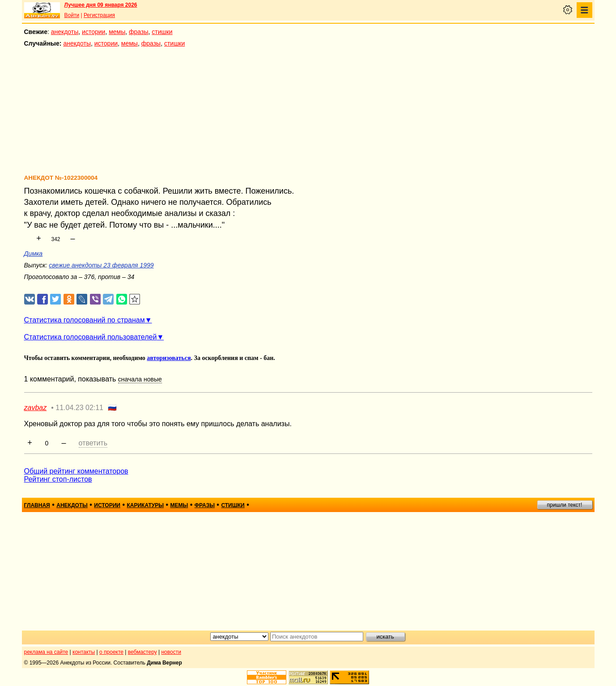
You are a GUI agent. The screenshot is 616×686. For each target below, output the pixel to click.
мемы (117, 32)
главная (37, 505)
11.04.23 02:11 (79, 408)
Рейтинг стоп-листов (58, 479)
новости (171, 652)
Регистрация (99, 15)
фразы (138, 32)
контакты (84, 652)
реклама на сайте (46, 652)
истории (93, 32)
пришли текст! (565, 505)
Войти (72, 15)
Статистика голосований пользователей (91, 337)
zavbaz (36, 408)
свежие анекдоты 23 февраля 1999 (101, 265)
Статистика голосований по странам (85, 320)
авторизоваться (169, 358)
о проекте (111, 652)
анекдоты (65, 32)
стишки (162, 32)
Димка (34, 254)
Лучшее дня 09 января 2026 (101, 5)
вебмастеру (142, 652)
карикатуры (145, 505)
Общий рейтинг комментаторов (76, 471)
